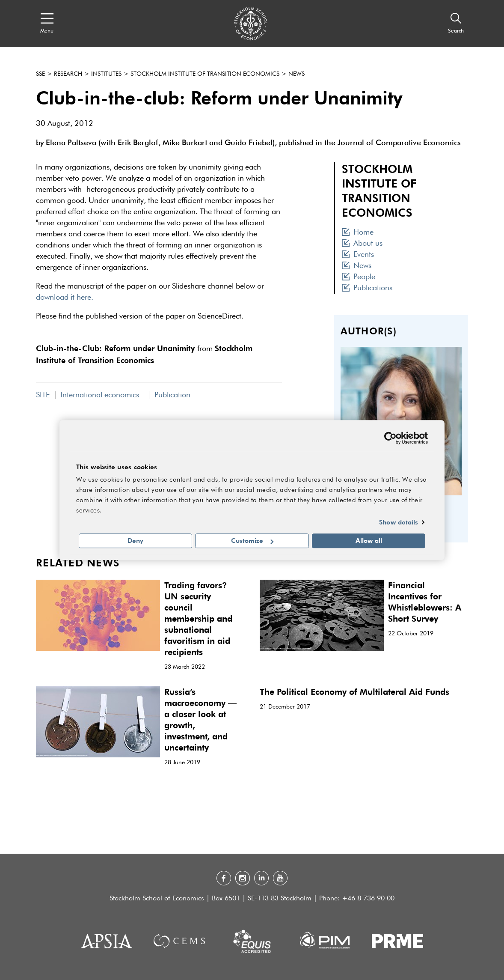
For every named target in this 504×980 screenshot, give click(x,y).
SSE (40, 74)
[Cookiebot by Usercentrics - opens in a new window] (390, 438)
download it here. (65, 298)
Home (358, 232)
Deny (135, 541)
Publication (172, 395)
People (359, 277)
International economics (102, 395)
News (296, 74)
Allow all (369, 541)
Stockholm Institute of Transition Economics (205, 74)
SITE (43, 395)
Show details (399, 522)
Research (68, 74)
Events (358, 255)
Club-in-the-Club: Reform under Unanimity (115, 348)
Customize (252, 541)
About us (362, 244)
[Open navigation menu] (47, 24)
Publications (367, 288)
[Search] (456, 24)
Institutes (106, 74)
